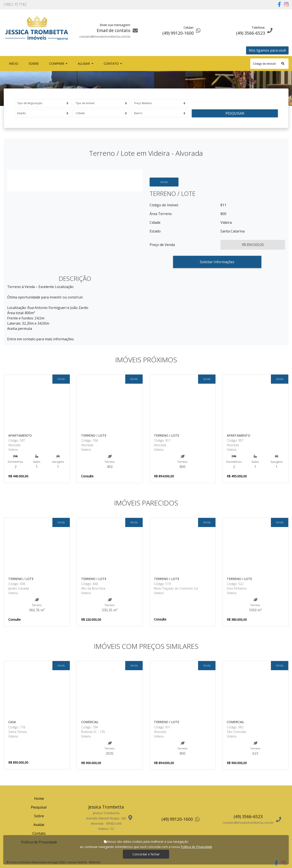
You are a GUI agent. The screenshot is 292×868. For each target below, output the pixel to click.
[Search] (269, 64)
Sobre (35, 63)
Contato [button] (112, 64)
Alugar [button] (84, 64)
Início (14, 63)
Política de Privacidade (196, 847)
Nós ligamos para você (267, 50)
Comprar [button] (57, 64)
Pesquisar (235, 113)
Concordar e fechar (146, 854)
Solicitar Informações (217, 262)
